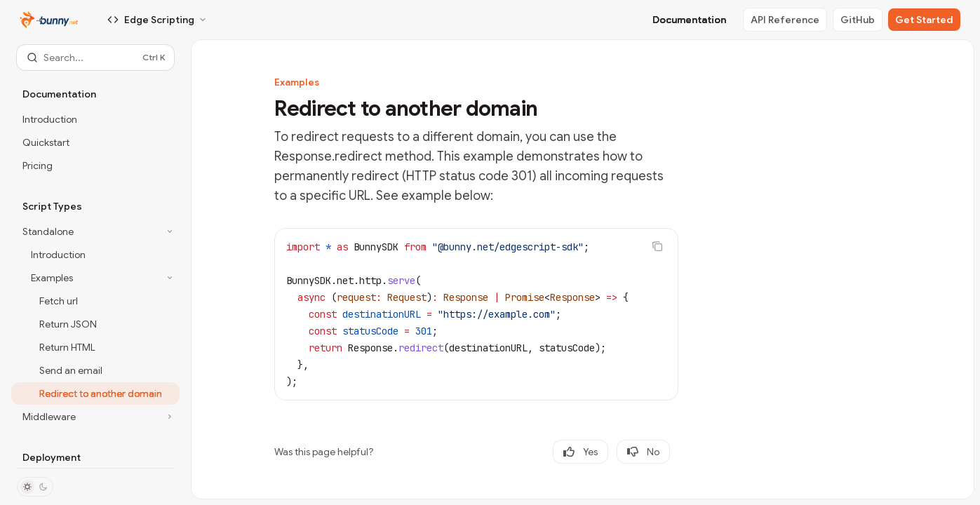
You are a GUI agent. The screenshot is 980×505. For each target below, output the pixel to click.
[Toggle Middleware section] (95, 417)
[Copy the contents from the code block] (657, 246)
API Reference (785, 20)
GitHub (858, 20)
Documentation (689, 20)
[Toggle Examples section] (95, 278)
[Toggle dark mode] (35, 487)
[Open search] (95, 58)
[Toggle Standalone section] (95, 231)
